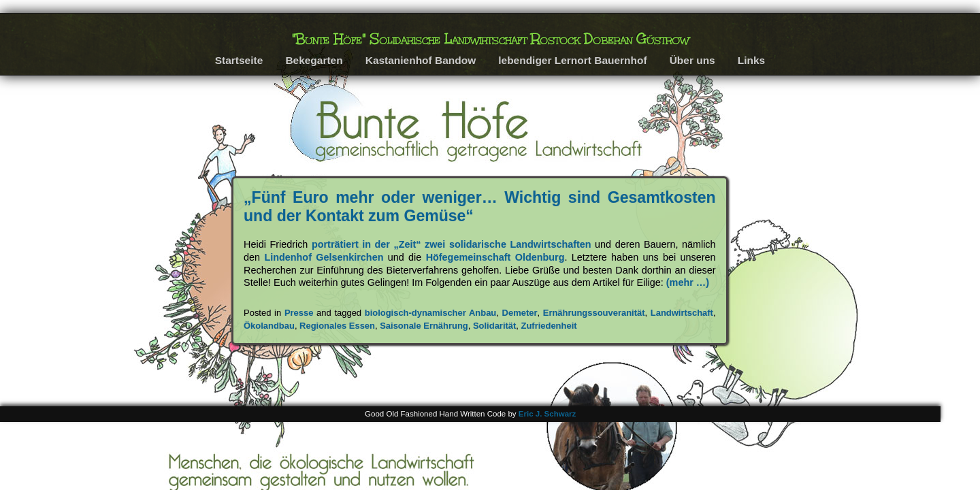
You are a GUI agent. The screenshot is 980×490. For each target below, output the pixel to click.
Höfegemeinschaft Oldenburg (495, 257)
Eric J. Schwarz (548, 414)
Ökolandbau (269, 326)
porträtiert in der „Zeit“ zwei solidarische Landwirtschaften (452, 244)
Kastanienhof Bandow (421, 60)
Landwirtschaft (682, 313)
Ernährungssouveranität (594, 313)
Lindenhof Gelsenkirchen (324, 257)
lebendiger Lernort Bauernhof (572, 60)
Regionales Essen (337, 326)
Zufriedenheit (549, 326)
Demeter (520, 313)
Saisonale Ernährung (424, 326)
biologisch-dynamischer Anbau (431, 313)
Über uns (692, 60)
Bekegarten (314, 60)
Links (751, 60)
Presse (299, 313)
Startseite (239, 60)
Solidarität (494, 326)
